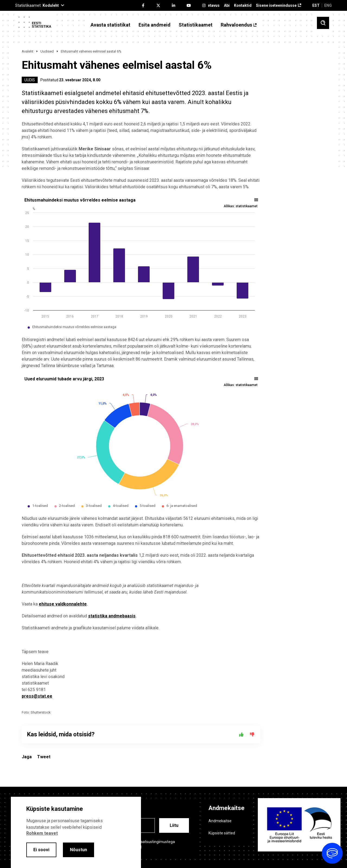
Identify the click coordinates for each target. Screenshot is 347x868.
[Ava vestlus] (332, 853)
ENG (328, 5)
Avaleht (28, 51)
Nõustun (78, 850)
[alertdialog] (76, 832)
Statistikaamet (196, 25)
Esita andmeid (155, 25)
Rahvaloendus (236, 25)
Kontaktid (243, 6)
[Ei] (252, 734)
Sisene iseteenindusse (276, 6)
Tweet (44, 757)
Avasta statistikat (110, 25)
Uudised (47, 51)
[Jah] (241, 734)
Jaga (27, 757)
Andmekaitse (220, 821)
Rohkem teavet (42, 833)
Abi (227, 6)
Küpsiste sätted (222, 833)
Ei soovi (41, 850)
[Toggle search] (323, 23)
